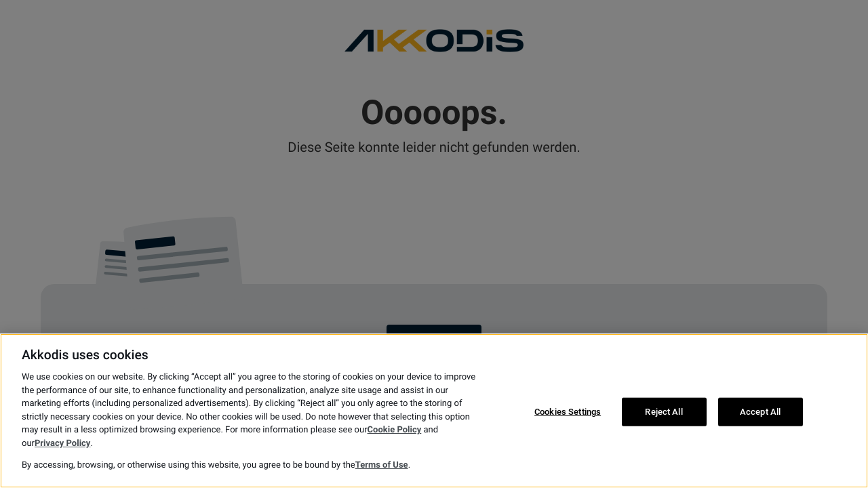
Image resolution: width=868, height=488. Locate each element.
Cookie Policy (395, 430)
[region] (434, 411)
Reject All (664, 412)
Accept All (760, 412)
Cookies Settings (568, 412)
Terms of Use (382, 465)
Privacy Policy (62, 444)
